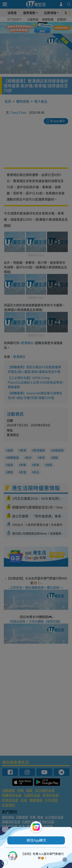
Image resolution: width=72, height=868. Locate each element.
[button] (36, 840)
